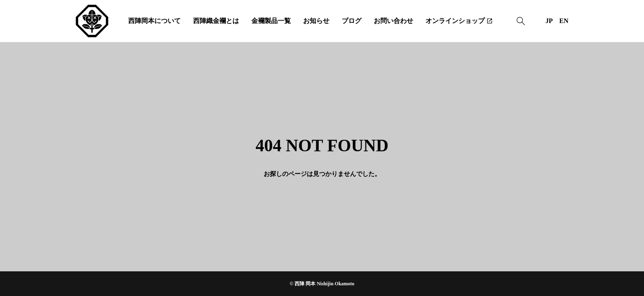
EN (564, 21)
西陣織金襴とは (216, 21)
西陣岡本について (154, 21)
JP (549, 21)
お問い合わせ (393, 21)
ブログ (352, 21)
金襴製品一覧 (271, 21)
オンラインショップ (455, 21)
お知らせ (316, 21)
